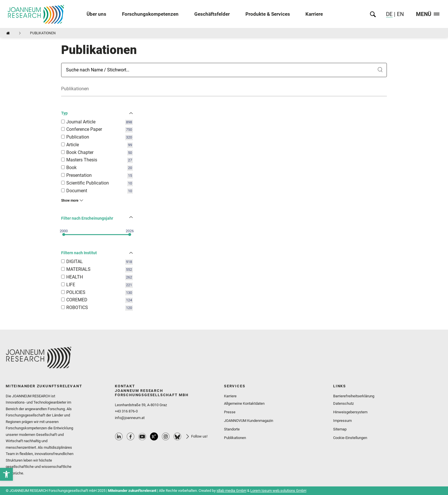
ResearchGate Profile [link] (154, 436)
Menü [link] (428, 14)
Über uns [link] (96, 14)
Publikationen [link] (235, 438)
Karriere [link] (314, 14)
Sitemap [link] (340, 429)
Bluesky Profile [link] (177, 436)
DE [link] (389, 14)
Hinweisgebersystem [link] (350, 412)
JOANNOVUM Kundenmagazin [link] (249, 421)
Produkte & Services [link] (268, 14)
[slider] (64, 235)
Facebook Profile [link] (131, 436)
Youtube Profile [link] (142, 436)
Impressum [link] (342, 421)
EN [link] (400, 14)
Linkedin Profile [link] (119, 436)
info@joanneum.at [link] (130, 418)
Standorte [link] (232, 429)
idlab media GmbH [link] (231, 491)
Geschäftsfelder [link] (212, 14)
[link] (6, 474)
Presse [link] (230, 412)
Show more (70, 201)
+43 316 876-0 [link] (126, 411)
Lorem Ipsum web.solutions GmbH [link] (278, 491)
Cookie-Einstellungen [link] (350, 438)
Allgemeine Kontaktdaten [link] (244, 403)
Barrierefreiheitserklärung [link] (354, 396)
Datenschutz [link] (343, 403)
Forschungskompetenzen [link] (150, 14)
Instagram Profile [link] (166, 436)
